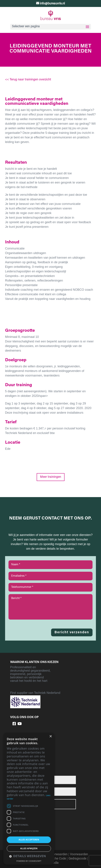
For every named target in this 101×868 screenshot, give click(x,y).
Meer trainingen (51, 477)
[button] (29, 856)
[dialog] (29, 799)
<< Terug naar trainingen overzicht (28, 80)
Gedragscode (77, 859)
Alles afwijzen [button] (29, 848)
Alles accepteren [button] (29, 840)
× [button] (50, 736)
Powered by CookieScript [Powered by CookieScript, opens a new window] (29, 861)
